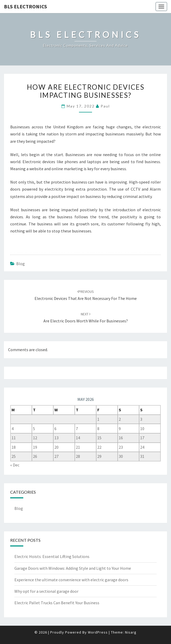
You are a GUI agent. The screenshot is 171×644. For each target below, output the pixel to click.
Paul (105, 106)
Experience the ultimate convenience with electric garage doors (71, 580)
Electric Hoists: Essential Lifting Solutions (52, 556)
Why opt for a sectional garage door (46, 591)
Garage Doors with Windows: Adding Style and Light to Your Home (73, 568)
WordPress (98, 632)
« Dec (15, 465)
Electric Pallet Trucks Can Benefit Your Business (57, 603)
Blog (21, 264)
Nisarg (131, 632)
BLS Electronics (25, 6)
